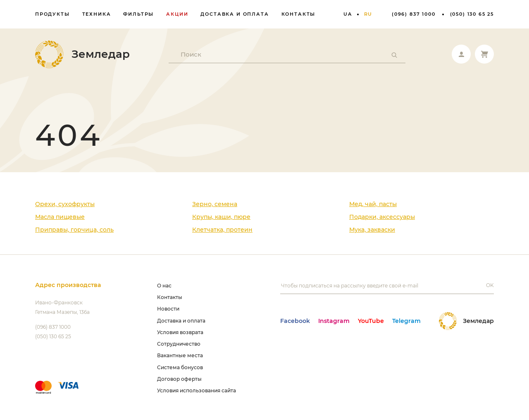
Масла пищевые (60, 217)
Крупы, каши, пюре (221, 217)
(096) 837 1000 (414, 14)
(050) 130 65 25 (472, 14)
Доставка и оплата (235, 14)
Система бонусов (180, 367)
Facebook (295, 321)
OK (490, 285)
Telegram (406, 321)
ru (368, 14)
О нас (164, 286)
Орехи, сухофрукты (65, 204)
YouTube (371, 321)
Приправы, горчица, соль (74, 230)
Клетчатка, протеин (222, 230)
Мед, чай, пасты (373, 204)
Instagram (334, 321)
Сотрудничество (179, 344)
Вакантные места (180, 355)
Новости (168, 309)
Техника (97, 14)
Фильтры (138, 14)
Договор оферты (179, 379)
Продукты (52, 14)
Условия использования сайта (197, 390)
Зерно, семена (215, 204)
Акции (177, 14)
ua (348, 14)
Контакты (299, 14)
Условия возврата (180, 332)
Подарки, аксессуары (382, 217)
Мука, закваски (372, 230)
